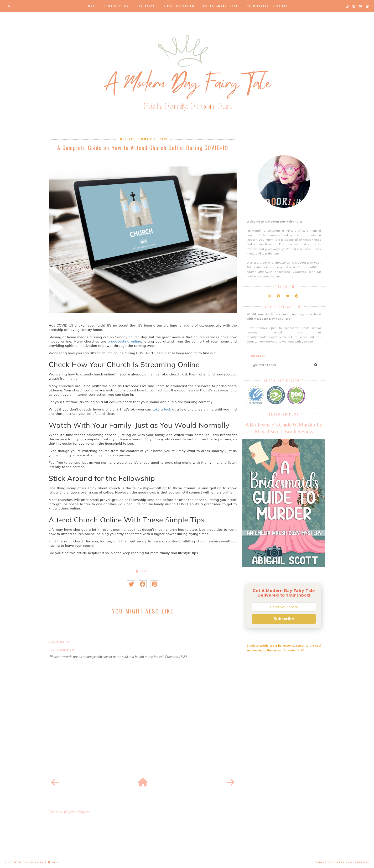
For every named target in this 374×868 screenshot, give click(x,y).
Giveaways (146, 6)
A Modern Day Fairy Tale (26, 862)
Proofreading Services (267, 6)
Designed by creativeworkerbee (341, 862)
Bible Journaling (179, 6)
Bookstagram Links (221, 6)
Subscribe (284, 619)
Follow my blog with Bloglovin (70, 812)
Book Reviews (116, 6)
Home (91, 6)
